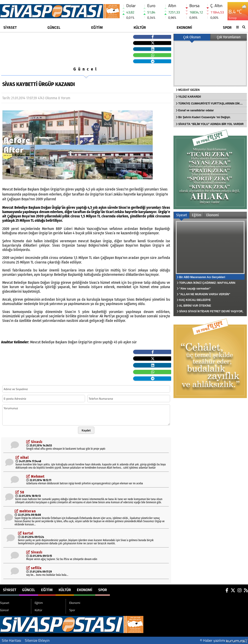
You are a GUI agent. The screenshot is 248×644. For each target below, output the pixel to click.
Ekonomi (184, 27)
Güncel (54, 27)
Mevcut (35, 342)
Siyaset (10, 27)
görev (97, 342)
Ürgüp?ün (85, 342)
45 (115, 342)
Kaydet (86, 430)
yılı (120, 342)
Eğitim (97, 27)
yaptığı (108, 342)
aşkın (127, 342)
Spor (227, 27)
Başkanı (61, 342)
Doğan (73, 342)
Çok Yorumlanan (229, 37)
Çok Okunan (192, 37)
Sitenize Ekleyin (37, 640)
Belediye (48, 342)
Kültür (140, 27)
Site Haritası (12, 640)
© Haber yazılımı (224, 640)
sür (134, 342)
